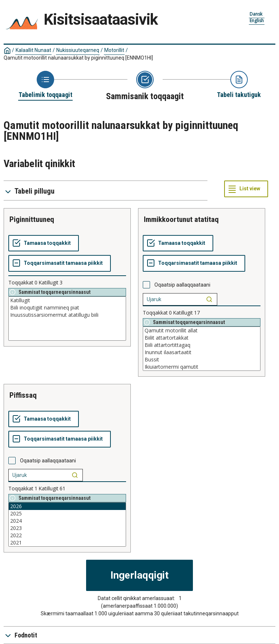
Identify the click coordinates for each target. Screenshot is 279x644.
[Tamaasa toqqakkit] (44, 243)
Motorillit (114, 50)
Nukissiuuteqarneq (78, 50)
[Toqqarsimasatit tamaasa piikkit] (60, 263)
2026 (67, 506)
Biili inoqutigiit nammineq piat (67, 308)
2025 (67, 514)
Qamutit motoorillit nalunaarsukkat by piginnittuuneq (78, 58)
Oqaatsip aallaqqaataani (182, 285)
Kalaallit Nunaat (33, 50)
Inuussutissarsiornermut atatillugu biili (67, 315)
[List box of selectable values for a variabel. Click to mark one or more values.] (67, 319)
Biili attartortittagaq (202, 345)
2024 (67, 521)
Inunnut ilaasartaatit (202, 352)
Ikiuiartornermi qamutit (202, 367)
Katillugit (67, 300)
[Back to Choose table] (45, 85)
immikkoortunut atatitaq (181, 219)
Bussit (202, 360)
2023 (67, 528)
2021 (67, 543)
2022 (67, 535)
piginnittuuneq (32, 219)
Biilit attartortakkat (202, 338)
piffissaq (23, 395)
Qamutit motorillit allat (202, 331)
